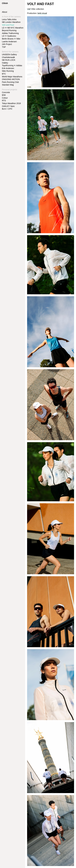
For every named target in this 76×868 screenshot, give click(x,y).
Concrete (6, 92)
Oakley (5, 63)
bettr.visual (42, 13)
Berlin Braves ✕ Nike (11, 39)
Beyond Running (9, 30)
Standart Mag (8, 85)
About (5, 12)
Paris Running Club (10, 82)
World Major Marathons (12, 77)
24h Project (7, 44)
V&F (29, 9)
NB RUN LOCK (9, 60)
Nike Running (8, 71)
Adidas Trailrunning (10, 33)
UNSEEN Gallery (9, 54)
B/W (4, 95)
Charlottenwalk (8, 57)
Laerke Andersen (9, 42)
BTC (4, 74)
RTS (4, 101)
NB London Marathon (11, 22)
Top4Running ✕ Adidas (12, 65)
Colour (5, 98)
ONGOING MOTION (11, 79)
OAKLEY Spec (8, 106)
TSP (4, 47)
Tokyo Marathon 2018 (11, 103)
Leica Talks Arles (9, 19)
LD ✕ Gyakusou (9, 36)
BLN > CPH (7, 109)
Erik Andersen (8, 68)
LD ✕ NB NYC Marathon (13, 28)
